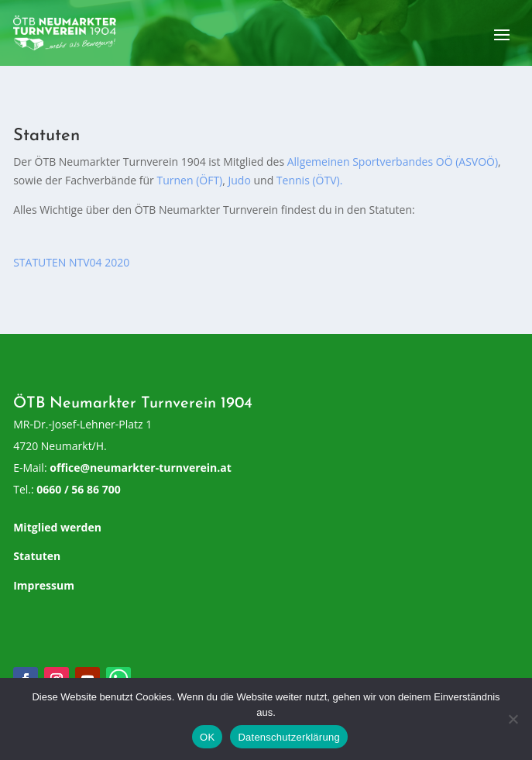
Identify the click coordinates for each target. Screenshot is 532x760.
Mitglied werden (57, 527)
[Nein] (513, 719)
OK (207, 737)
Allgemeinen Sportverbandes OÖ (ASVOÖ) (393, 162)
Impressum (44, 585)
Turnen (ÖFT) (189, 180)
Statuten (37, 556)
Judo (240, 180)
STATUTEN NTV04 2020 (71, 262)
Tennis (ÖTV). (309, 180)
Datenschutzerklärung (288, 737)
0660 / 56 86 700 (78, 489)
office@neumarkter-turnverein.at (141, 468)
